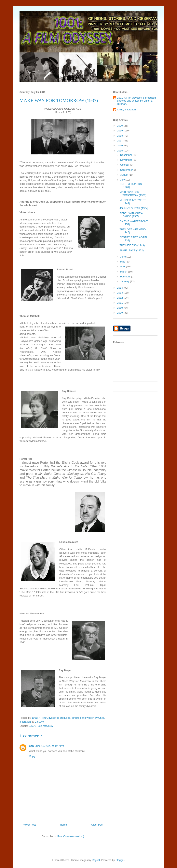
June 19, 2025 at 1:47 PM (50, 746)
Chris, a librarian (126, 110)
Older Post (97, 825)
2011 (120, 303)
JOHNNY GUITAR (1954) (134, 208)
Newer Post (29, 825)
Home (64, 825)
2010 (120, 308)
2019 (120, 131)
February (126, 277)
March (124, 272)
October (125, 165)
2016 (120, 145)
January (125, 281)
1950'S (33, 726)
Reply (32, 756)
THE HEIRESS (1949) (132, 245)
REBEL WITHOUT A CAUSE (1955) (131, 215)
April (123, 267)
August (125, 175)
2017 (120, 141)
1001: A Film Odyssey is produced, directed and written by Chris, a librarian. (137, 101)
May (123, 262)
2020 (120, 126)
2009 (120, 313)
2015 (120, 151)
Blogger (120, 860)
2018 (120, 136)
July (123, 180)
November (127, 160)
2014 (120, 288)
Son (31, 746)
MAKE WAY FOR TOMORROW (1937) (133, 194)
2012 (120, 298)
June (123, 257)
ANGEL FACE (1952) (131, 250)
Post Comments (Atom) (71, 836)
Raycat (96, 860)
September (127, 170)
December (127, 155)
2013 (120, 293)
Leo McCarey (45, 726)
